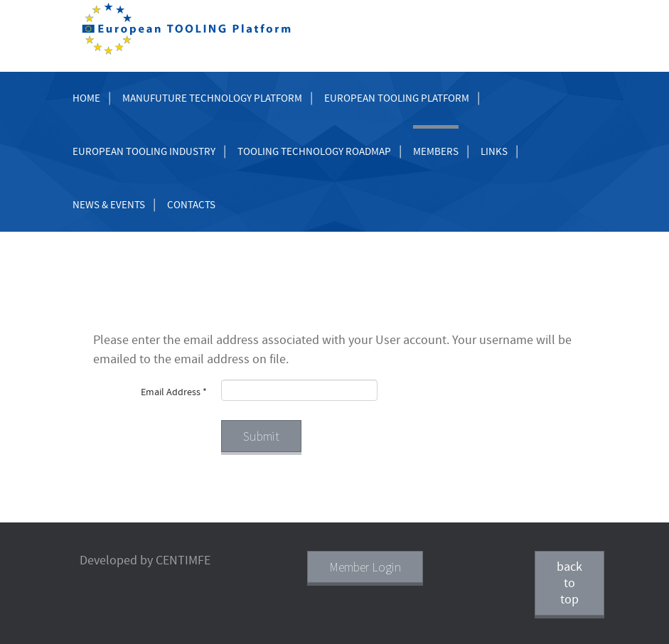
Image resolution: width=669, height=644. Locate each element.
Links (494, 152)
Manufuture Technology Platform (212, 98)
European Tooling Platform (397, 98)
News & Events (109, 205)
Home (86, 98)
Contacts (191, 205)
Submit (261, 436)
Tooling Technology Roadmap (314, 152)
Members (436, 152)
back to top (569, 583)
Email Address (174, 392)
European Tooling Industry (144, 152)
